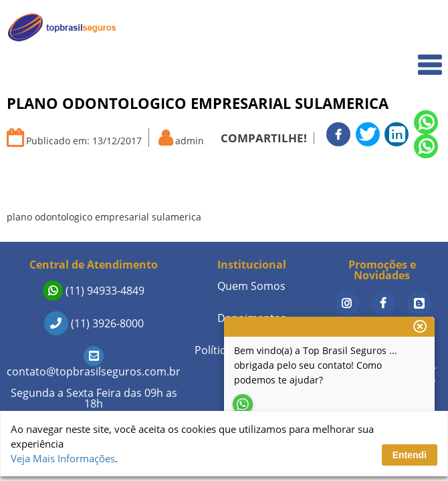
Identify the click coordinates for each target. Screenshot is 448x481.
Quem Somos (402, 57)
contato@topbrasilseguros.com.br (94, 364)
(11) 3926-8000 (94, 323)
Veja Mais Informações (63, 458)
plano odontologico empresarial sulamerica (104, 217)
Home (419, 28)
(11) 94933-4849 (94, 291)
